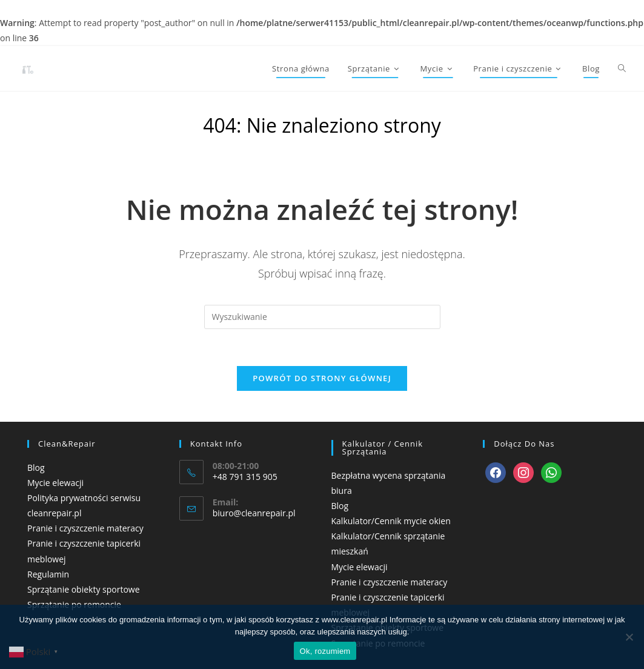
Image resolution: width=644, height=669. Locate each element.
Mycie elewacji (55, 483)
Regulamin (48, 574)
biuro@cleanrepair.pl (254, 513)
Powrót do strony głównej (322, 378)
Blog (36, 468)
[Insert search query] (322, 317)
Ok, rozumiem (325, 651)
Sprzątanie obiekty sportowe (84, 589)
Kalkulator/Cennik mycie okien (391, 521)
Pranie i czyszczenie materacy (85, 528)
